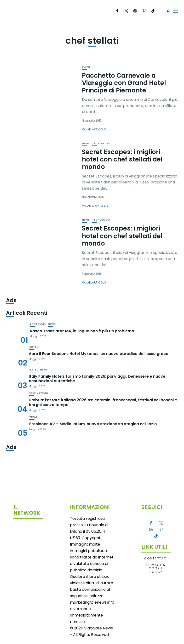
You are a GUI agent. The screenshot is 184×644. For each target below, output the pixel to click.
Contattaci (156, 558)
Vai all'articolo (94, 129)
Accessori (38, 324)
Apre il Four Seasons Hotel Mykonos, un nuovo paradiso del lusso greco (99, 354)
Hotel (33, 347)
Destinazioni (38, 393)
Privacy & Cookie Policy (156, 568)
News (86, 143)
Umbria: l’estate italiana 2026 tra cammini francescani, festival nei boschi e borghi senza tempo (103, 402)
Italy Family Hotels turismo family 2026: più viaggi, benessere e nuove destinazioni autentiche (97, 379)
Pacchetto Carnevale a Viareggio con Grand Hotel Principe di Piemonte (124, 83)
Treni (33, 417)
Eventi (87, 67)
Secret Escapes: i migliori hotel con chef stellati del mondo (122, 159)
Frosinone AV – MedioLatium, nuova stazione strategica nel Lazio (93, 424)
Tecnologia (101, 143)
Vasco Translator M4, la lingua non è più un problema (82, 331)
